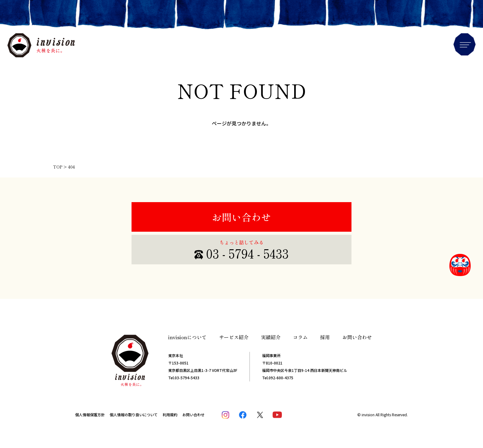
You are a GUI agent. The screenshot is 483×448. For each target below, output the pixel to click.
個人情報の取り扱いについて (134, 415)
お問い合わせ (241, 217)
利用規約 (170, 415)
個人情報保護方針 (90, 415)
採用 (325, 337)
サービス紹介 (234, 337)
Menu (465, 44)
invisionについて (187, 337)
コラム (300, 337)
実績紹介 (271, 337)
